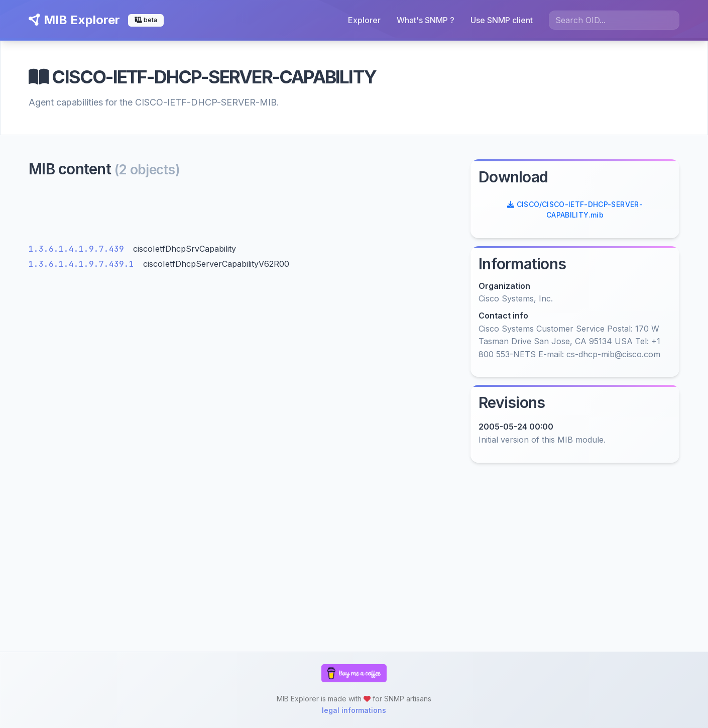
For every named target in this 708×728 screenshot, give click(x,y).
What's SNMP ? (426, 20)
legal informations (354, 710)
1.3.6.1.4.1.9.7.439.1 (84, 264)
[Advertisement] (244, 213)
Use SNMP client (502, 20)
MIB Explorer (74, 20)
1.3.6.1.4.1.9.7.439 (79, 249)
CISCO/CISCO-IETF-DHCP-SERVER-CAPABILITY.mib (575, 210)
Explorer (364, 20)
